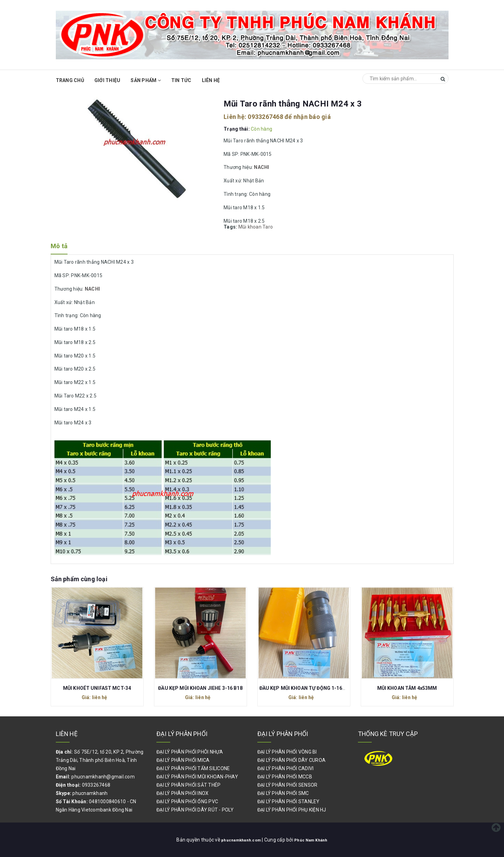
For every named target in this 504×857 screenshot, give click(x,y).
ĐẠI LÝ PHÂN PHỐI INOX (182, 793)
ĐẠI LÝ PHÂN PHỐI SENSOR (287, 785)
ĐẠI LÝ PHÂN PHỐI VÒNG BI (287, 752)
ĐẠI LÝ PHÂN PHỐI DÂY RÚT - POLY (195, 810)
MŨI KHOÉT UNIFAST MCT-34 (97, 688)
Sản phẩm (146, 80)
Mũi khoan (250, 227)
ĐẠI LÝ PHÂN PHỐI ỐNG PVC (187, 801)
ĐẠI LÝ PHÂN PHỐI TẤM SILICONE (193, 768)
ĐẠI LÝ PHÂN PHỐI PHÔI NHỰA (190, 752)
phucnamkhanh (90, 793)
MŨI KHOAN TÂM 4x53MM (407, 688)
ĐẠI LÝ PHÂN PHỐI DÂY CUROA (292, 760)
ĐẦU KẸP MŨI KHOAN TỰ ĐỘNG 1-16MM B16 (310, 688)
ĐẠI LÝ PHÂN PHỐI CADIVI (286, 768)
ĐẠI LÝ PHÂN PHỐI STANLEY (289, 801)
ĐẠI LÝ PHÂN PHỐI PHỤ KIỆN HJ (292, 810)
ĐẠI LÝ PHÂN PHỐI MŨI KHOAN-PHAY (197, 777)
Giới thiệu (107, 80)
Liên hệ (211, 80)
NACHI (261, 167)
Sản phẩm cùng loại (79, 579)
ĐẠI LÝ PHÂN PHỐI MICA (183, 760)
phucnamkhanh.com (238, 840)
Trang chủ (70, 80)
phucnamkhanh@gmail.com (103, 777)
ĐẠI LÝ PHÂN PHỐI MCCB (285, 777)
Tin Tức (181, 80)
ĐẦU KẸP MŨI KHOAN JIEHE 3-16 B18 (200, 688)
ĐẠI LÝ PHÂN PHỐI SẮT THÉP (188, 785)
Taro (268, 227)
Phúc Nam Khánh (315, 840)
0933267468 (265, 117)
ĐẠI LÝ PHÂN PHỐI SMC (283, 793)
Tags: (231, 227)
